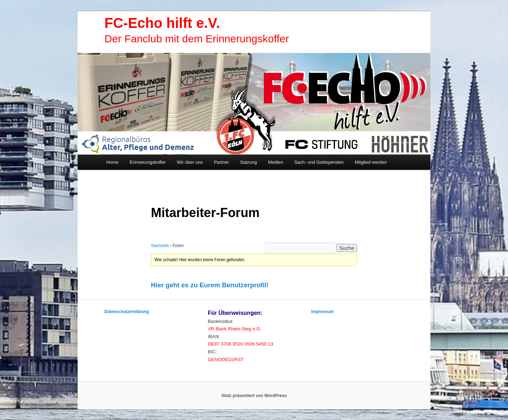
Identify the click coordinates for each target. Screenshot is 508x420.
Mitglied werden (371, 162)
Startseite (160, 246)
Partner (221, 162)
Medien (276, 162)
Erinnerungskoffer (147, 162)
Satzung (249, 162)
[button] (210, 285)
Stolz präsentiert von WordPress (254, 396)
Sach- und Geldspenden (319, 162)
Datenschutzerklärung (127, 312)
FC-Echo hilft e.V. (162, 23)
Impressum (322, 312)
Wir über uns (190, 162)
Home (112, 162)
